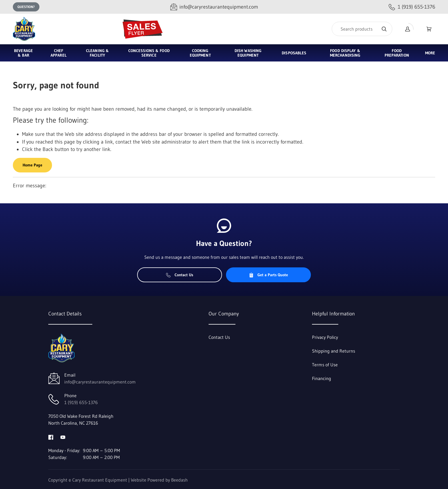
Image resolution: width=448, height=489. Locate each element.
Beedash (179, 480)
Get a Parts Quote (268, 275)
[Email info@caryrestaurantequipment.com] (214, 7)
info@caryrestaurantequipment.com (100, 382)
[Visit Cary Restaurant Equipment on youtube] (63, 437)
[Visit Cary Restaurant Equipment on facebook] (51, 437)
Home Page (32, 165)
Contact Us (180, 275)
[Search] (362, 29)
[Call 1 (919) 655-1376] (412, 7)
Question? (26, 7)
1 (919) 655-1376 (81, 402)
